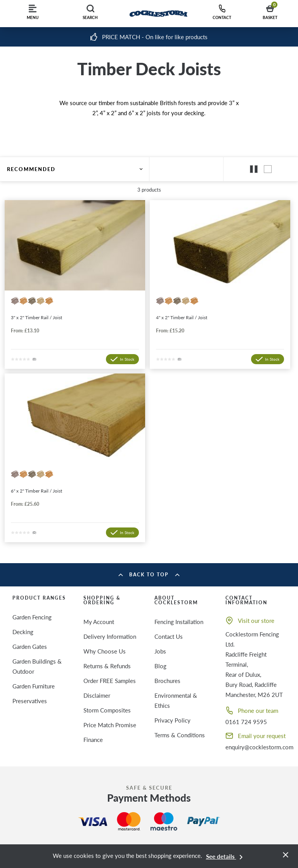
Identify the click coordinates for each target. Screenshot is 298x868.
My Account (99, 622)
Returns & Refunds (107, 666)
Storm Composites (107, 710)
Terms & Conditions (180, 735)
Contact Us (169, 636)
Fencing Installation (179, 622)
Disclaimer (97, 695)
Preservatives (30, 701)
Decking (23, 632)
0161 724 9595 (246, 722)
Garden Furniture (34, 686)
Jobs (160, 651)
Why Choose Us (105, 651)
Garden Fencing (32, 617)
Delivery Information (110, 636)
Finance (93, 740)
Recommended (75, 169)
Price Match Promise (110, 725)
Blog (160, 666)
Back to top (149, 575)
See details (226, 856)
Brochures (167, 681)
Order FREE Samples (110, 681)
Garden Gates (30, 647)
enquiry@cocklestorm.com (259, 747)
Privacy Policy (172, 720)
